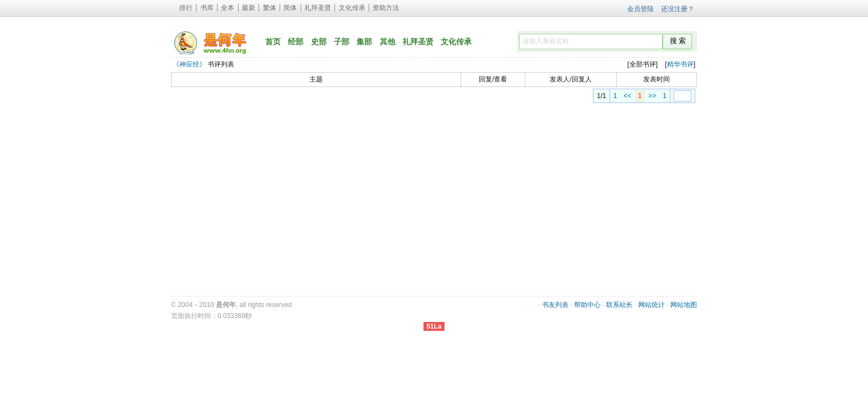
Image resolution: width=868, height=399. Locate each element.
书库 (207, 8)
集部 (364, 42)
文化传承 (352, 8)
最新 (249, 8)
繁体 (270, 8)
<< (615, 96)
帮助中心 (587, 305)
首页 (273, 42)
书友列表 (555, 305)
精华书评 (680, 64)
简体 (290, 8)
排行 (186, 8)
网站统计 (652, 305)
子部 (342, 42)
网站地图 (684, 305)
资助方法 (386, 8)
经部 (296, 42)
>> (639, 96)
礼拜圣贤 (318, 8)
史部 (319, 42)
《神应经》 (189, 64)
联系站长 (619, 305)
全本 (228, 8)
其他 (387, 42)
